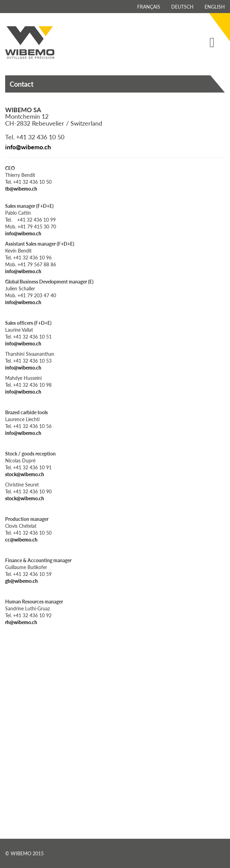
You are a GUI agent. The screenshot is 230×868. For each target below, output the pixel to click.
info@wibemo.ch (28, 147)
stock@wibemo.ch (25, 474)
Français (149, 7)
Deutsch (182, 7)
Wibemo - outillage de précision (30, 42)
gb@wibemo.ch (21, 581)
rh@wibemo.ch (21, 622)
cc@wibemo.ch (21, 539)
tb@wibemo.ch (21, 189)
